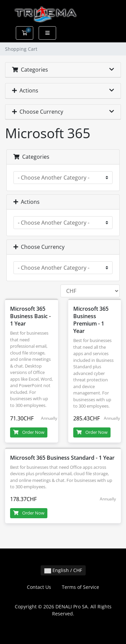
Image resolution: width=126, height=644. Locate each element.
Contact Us (39, 587)
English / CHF (63, 570)
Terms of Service (80, 587)
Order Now (29, 432)
